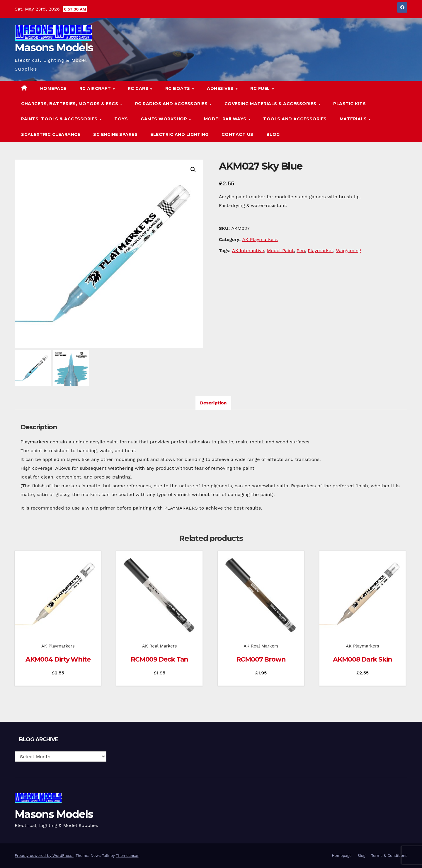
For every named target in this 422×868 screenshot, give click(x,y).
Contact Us (238, 134)
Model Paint (280, 251)
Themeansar (127, 856)
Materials (354, 119)
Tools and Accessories (295, 119)
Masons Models (54, 47)
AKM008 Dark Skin (362, 659)
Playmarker (320, 251)
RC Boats (178, 88)
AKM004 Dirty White (58, 659)
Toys (121, 119)
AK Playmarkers (260, 239)
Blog (273, 134)
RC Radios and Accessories (172, 104)
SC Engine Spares (115, 134)
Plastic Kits (349, 104)
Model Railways (226, 119)
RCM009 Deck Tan (160, 659)
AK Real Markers (160, 646)
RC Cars (139, 88)
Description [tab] (213, 403)
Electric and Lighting (179, 134)
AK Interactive (248, 251)
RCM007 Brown (261, 659)
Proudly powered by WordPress (44, 856)
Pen (301, 251)
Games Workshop (165, 119)
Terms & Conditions (389, 856)
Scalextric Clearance (51, 134)
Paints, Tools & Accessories (60, 119)
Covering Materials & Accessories (271, 104)
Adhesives (221, 88)
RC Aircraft (96, 88)
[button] (391, 111)
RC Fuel (261, 88)
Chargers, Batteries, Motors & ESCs (70, 104)
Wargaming (348, 251)
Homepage (53, 88)
